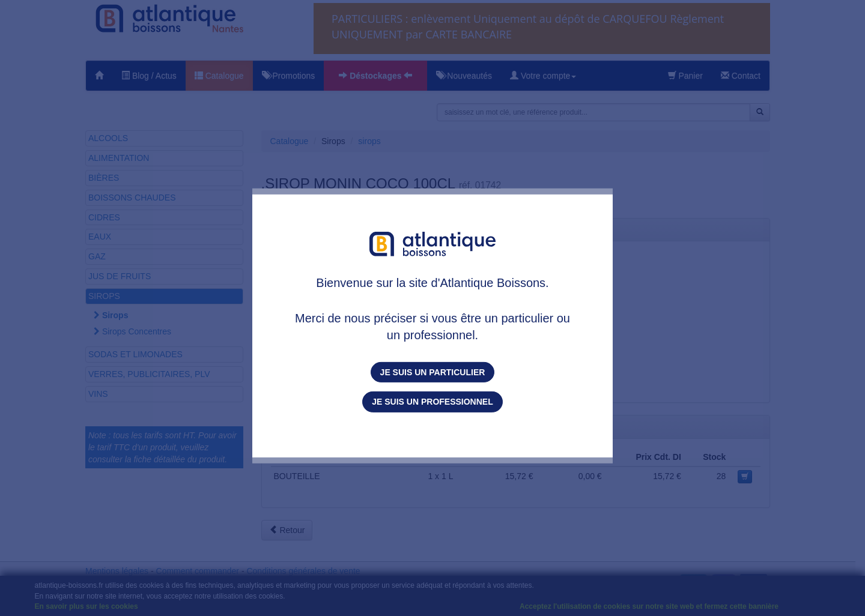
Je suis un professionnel (432, 402)
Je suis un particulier (433, 372)
